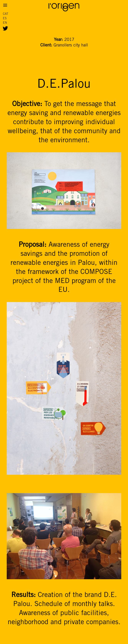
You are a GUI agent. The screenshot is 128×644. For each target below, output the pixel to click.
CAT (6, 14)
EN (5, 23)
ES (5, 18)
